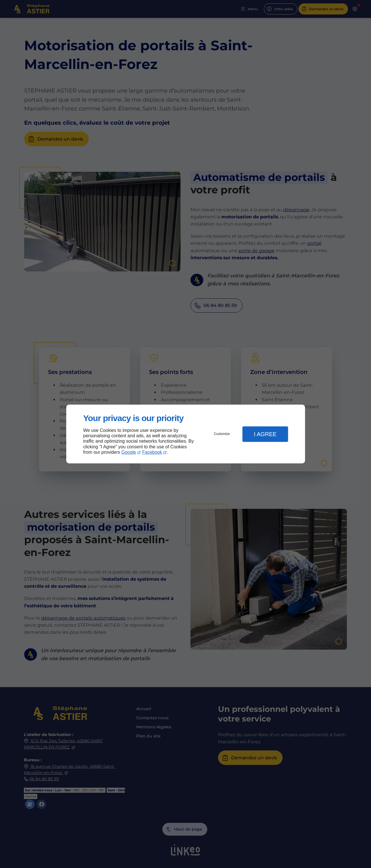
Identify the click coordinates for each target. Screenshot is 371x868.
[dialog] (186, 434)
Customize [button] (222, 434)
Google (129, 452)
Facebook (152, 452)
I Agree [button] (265, 434)
